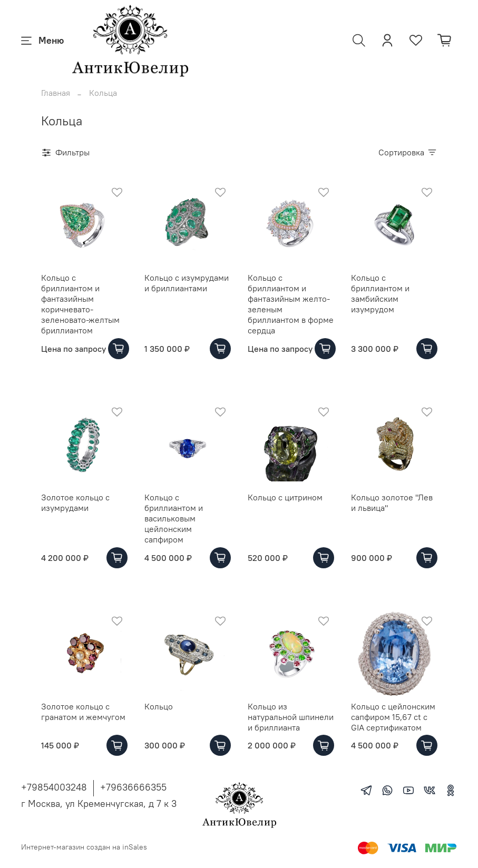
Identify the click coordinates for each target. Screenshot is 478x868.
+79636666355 (133, 787)
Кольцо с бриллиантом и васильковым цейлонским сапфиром (174, 518)
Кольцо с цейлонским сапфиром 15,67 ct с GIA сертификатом (393, 717)
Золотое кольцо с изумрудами (75, 502)
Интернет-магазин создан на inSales (84, 847)
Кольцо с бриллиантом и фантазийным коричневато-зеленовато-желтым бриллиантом (80, 304)
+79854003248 (54, 787)
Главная (56, 93)
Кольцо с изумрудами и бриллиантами (187, 283)
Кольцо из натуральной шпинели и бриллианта (291, 717)
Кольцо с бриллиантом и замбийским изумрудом (380, 293)
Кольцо (159, 706)
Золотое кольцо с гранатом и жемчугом (83, 712)
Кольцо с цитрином (285, 497)
